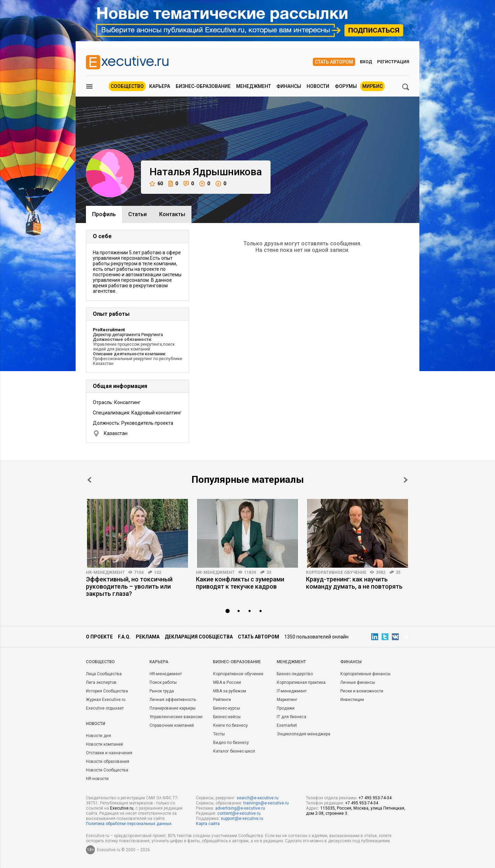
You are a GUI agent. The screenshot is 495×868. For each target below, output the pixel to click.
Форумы (346, 86)
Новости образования (108, 761)
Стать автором (334, 62)
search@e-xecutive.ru (257, 798)
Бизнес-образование (203, 86)
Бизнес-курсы (227, 708)
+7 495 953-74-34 (375, 798)
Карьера (160, 86)
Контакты (172, 214)
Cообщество (100, 662)
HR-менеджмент (105, 572)
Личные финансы (358, 682)
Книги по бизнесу (230, 725)
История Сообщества (107, 691)
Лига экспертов (101, 682)
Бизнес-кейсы (227, 717)
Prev (89, 480)
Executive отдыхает (105, 708)
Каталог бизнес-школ (234, 751)
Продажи (286, 708)
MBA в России (227, 682)
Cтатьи (137, 214)
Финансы (289, 86)
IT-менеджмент (292, 691)
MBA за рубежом (230, 691)
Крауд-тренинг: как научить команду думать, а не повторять (354, 583)
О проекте (99, 637)
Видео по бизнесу (231, 743)
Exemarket (287, 725)
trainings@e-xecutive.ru (266, 803)
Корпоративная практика (301, 682)
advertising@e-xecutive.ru (240, 808)
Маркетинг (287, 700)
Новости (318, 86)
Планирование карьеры (173, 708)
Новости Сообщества (107, 770)
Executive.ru (122, 808)
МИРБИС (372, 86)
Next (406, 480)
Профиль (104, 214)
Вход (366, 62)
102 (158, 572)
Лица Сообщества (104, 674)
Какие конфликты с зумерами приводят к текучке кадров (240, 583)
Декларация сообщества (199, 637)
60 (156, 184)
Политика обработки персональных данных (129, 824)
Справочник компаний (172, 725)
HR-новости (97, 779)
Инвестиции (352, 700)
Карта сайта (208, 824)
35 (398, 572)
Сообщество (127, 86)
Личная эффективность (173, 700)
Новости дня (98, 736)
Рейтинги (222, 700)
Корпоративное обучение (336, 572)
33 (269, 572)
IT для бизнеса (291, 717)
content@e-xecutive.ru (239, 813)
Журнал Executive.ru (106, 700)
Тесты (219, 734)
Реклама (148, 637)
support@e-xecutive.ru (242, 819)
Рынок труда (162, 691)
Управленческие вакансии (176, 717)
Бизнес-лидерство (295, 674)
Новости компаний (104, 744)
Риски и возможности (362, 691)
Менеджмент (254, 86)
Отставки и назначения (109, 753)
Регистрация (393, 62)
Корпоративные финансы (365, 674)
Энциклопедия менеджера (304, 734)
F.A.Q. (124, 637)
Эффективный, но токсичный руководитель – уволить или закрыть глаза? (129, 586)
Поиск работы (163, 682)
